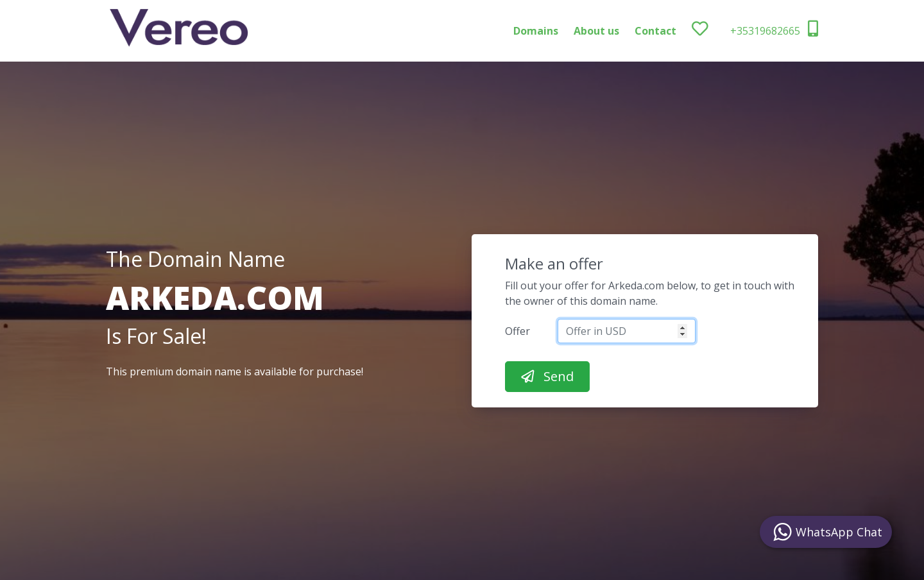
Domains (536, 31)
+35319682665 (774, 29)
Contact (655, 31)
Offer (518, 331)
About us (596, 31)
